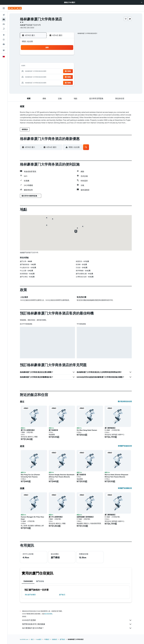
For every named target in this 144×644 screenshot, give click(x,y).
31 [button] (42, 82)
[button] (142, 2)
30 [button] (37, 82)
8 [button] (68, 61)
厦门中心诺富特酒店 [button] (28, 430)
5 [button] (53, 61)
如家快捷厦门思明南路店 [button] (85, 517)
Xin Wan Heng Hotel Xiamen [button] (87, 430)
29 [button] (68, 77)
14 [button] (63, 66)
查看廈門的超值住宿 (125, 446)
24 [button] (42, 77)
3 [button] (42, 61)
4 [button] (47, 61)
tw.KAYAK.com (24, 639)
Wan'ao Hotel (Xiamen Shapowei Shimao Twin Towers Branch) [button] (116, 476)
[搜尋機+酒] (4, 29)
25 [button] (47, 77)
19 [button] (53, 71)
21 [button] (63, 71)
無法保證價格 (48, 614)
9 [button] (37, 66)
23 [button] (37, 77)
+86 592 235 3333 (27, 28)
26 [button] (53, 77)
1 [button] (68, 56)
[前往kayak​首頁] (15, 8)
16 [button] (37, 71)
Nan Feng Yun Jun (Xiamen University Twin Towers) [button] (30, 476)
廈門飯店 (62, 595)
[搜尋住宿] (4, 19)
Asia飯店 (39, 639)
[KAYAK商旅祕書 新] (4, 44)
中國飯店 (47, 639)
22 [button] (68, 71)
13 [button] (58, 66)
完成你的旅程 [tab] (28, 581)
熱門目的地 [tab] (40, 581)
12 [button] (53, 66)
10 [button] (42, 66)
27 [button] (58, 77)
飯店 (32, 639)
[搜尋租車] (4, 24)
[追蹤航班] (4, 40)
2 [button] (37, 61)
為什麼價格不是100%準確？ (77, 628)
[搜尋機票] (4, 15)
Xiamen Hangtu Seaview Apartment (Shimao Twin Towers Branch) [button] (62, 476)
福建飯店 (55, 639)
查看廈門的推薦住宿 (125, 488)
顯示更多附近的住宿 (125, 401)
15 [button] (68, 66)
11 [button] (47, 66)
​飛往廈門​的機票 (30, 595)
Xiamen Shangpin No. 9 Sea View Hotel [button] (32, 518)
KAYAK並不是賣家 (77, 620)
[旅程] (4, 50)
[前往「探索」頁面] (4, 35)
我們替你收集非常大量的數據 (77, 624)
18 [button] (47, 71)
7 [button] (63, 61)
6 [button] (58, 61)
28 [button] (63, 77)
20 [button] (58, 71)
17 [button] (42, 71)
